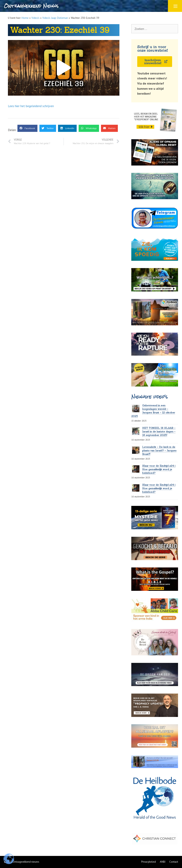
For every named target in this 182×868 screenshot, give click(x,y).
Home (25, 18)
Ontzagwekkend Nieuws (31, 6)
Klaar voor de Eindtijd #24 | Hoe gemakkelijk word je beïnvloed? (159, 469)
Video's (35, 18)
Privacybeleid (149, 862)
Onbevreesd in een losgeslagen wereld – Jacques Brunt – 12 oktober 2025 (153, 411)
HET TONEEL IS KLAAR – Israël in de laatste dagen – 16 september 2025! (159, 432)
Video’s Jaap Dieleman (55, 18)
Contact (174, 862)
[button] (64, 68)
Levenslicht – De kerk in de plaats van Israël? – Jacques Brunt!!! (159, 451)
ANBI (163, 862)
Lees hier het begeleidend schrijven (31, 106)
